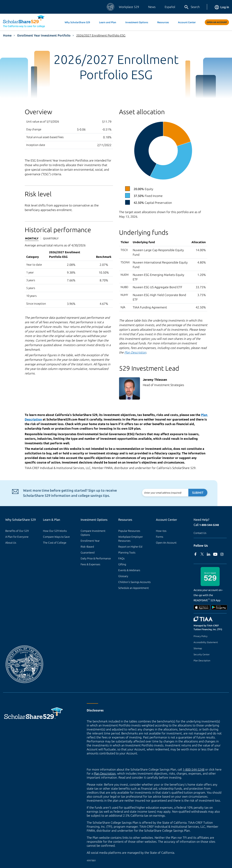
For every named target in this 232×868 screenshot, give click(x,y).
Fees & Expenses (90, 564)
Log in (222, 7)
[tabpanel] (69, 275)
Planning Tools (127, 553)
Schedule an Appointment (133, 588)
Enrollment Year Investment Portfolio (44, 35)
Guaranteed (88, 553)
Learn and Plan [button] (108, 22)
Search (192, 7)
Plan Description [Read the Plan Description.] (135, 352)
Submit (187, 493)
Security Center (202, 654)
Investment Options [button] (137, 22)
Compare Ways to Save (56, 537)
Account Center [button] (187, 22)
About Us (11, 543)
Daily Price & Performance (96, 558)
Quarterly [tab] (51, 238)
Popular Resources (129, 531)
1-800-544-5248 (209, 525)
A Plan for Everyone (17, 537)
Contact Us (200, 533)
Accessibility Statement (206, 642)
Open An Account (217, 22)
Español (170, 7)
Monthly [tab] (32, 238)
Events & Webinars (129, 570)
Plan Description (202, 661)
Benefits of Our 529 (17, 531)
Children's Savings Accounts (134, 582)
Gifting (122, 564)
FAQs (121, 558)
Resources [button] (163, 22)
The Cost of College (55, 543)
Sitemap (198, 648)
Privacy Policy (201, 636)
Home (7, 35)
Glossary (123, 576)
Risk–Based (87, 547)
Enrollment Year (90, 541)
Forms (160, 537)
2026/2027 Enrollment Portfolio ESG (101, 35)
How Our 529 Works (55, 531)
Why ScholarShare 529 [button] (77, 22)
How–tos (161, 531)
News (152, 7)
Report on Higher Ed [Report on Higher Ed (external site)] (130, 547)
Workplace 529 (129, 7)
